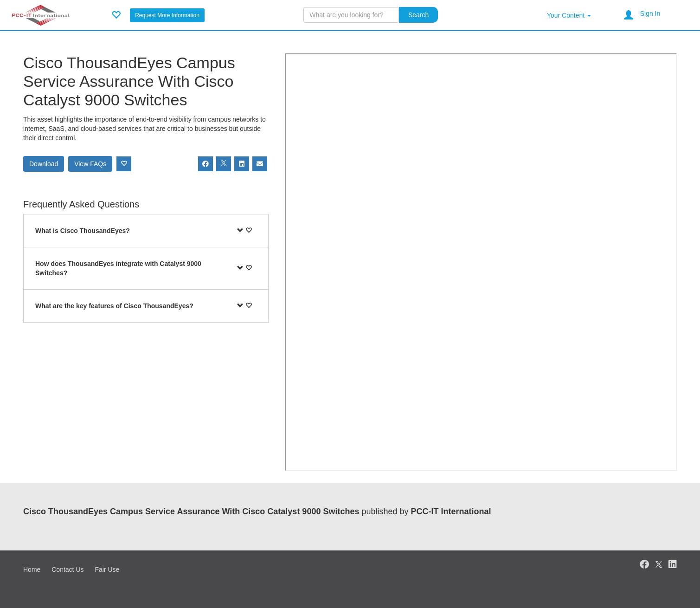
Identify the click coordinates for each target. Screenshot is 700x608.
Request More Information (167, 15)
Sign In (650, 13)
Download (44, 164)
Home (32, 569)
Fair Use (107, 569)
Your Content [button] (569, 15)
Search (418, 15)
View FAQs (90, 164)
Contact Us (67, 569)
